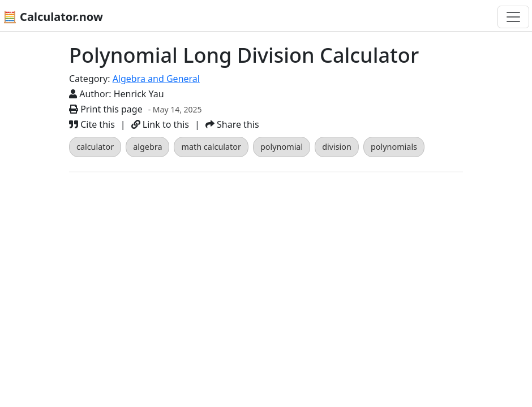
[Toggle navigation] (513, 17)
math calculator (211, 147)
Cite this (92, 124)
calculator (95, 147)
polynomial (282, 147)
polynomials (394, 147)
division (337, 147)
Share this (232, 124)
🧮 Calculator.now (53, 17)
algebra (147, 147)
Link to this (160, 124)
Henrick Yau (139, 94)
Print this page (106, 109)
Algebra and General (156, 79)
